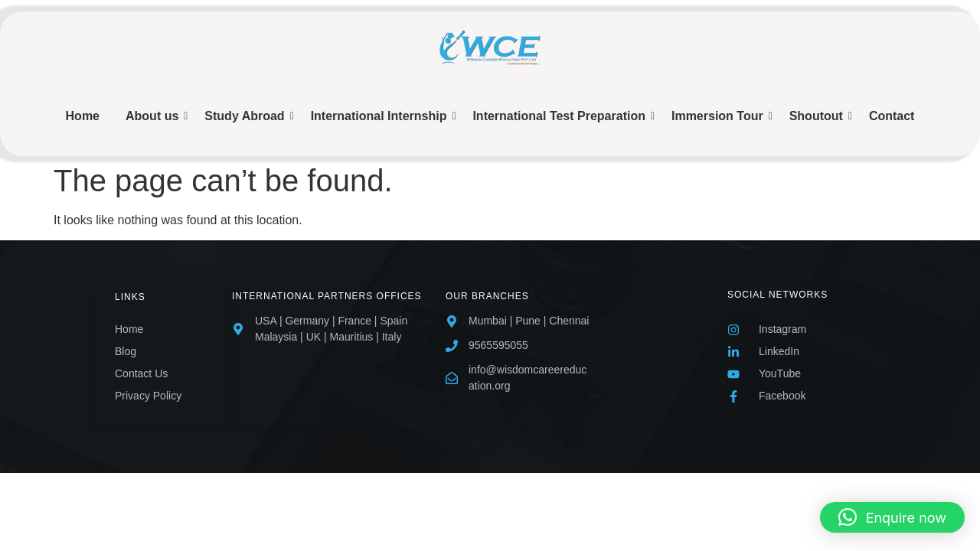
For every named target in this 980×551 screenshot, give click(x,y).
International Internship (382, 116)
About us (155, 116)
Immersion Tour (720, 116)
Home (83, 116)
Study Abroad (247, 116)
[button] (892, 517)
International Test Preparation (562, 116)
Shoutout (819, 116)
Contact (892, 116)
